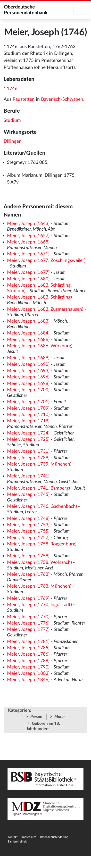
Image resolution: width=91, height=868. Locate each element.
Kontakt (12, 837)
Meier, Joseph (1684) (28, 333)
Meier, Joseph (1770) (28, 617)
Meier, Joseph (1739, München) (39, 464)
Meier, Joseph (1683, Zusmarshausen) (45, 309)
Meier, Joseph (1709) (28, 408)
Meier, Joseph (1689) (28, 358)
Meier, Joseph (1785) (28, 648)
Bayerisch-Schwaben (62, 99)
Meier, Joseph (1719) (28, 421)
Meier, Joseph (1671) (28, 254)
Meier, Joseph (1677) (28, 272)
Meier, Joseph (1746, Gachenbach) (42, 506)
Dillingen (13, 141)
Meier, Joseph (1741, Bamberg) (38, 488)
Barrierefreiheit (17, 842)
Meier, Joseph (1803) (28, 673)
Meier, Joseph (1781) (28, 642)
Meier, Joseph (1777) (28, 630)
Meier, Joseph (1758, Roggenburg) (42, 544)
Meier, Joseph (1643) (28, 224)
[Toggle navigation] (80, 10)
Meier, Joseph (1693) (28, 371)
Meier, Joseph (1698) (28, 384)
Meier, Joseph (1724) (28, 433)
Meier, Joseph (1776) (28, 623)
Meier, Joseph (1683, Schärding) (39, 297)
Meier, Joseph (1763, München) (39, 586)
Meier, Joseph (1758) (28, 556)
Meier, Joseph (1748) (28, 519)
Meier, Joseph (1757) (28, 538)
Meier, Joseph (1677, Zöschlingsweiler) (46, 261)
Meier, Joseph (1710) (28, 415)
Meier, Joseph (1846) (28, 680)
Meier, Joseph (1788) (28, 661)
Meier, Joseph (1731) (28, 451)
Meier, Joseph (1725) (28, 439)
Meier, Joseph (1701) (28, 402)
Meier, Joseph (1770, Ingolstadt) (39, 605)
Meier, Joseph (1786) (28, 654)
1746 (12, 89)
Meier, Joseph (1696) (28, 377)
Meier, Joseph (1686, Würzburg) (40, 346)
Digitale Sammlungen (25, 814)
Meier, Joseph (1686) (28, 340)
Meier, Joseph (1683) (28, 321)
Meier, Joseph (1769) (28, 598)
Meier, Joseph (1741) (28, 476)
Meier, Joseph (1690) (28, 364)
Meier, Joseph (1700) (28, 390)
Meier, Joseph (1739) (28, 458)
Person (36, 717)
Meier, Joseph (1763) (28, 574)
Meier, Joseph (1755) (28, 531)
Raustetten (24, 99)
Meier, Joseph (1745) (28, 495)
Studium (12, 121)
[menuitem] (12, 837)
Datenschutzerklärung (54, 837)
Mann (59, 717)
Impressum (29, 837)
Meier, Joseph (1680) (28, 279)
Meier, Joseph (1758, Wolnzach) (39, 563)
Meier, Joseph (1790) (28, 667)
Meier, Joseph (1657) (28, 236)
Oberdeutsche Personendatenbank (26, 10)
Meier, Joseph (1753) (28, 525)
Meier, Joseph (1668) (28, 242)
